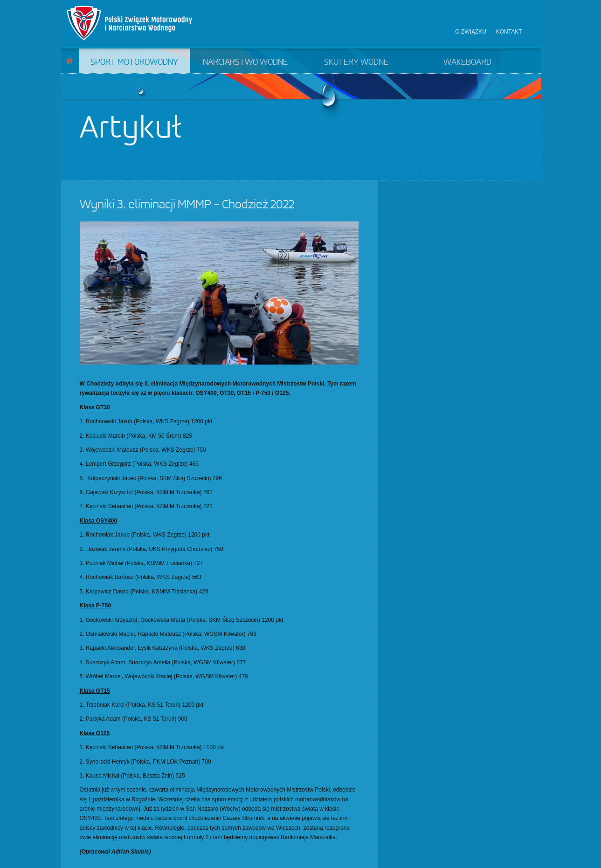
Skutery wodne (356, 62)
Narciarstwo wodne (245, 62)
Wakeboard (467, 62)
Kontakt (509, 32)
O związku (471, 32)
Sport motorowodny (134, 62)
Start (70, 61)
